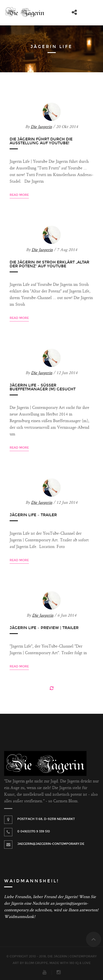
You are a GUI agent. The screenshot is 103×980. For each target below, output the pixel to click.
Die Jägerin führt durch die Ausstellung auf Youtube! (41, 141)
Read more (19, 195)
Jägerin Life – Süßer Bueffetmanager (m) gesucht (43, 387)
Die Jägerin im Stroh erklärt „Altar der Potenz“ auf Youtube (49, 264)
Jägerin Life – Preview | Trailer (44, 628)
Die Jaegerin (41, 127)
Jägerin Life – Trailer (33, 515)
